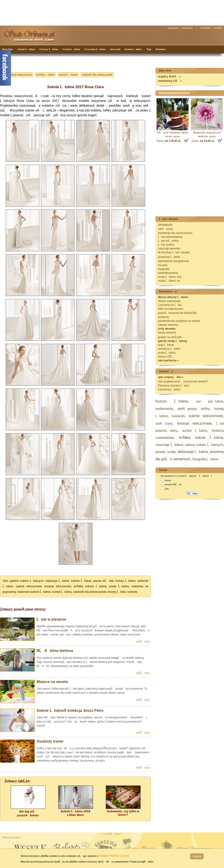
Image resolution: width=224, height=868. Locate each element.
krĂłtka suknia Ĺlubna (90, 586)
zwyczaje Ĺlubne (169, 445)
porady (160, 452)
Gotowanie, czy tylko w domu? (123, 813)
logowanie (173, 28)
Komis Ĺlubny (133, 49)
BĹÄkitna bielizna (55, 651)
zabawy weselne (168, 325)
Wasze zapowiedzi (169, 301)
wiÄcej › (144, 641)
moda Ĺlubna (119, 586)
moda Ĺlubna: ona (170, 277)
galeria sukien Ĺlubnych (27, 581)
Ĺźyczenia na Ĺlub (170, 305)
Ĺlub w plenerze (51, 619)
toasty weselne (167, 333)
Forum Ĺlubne (71, 49)
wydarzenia (164, 409)
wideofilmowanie (168, 273)
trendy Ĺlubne (45, 75)
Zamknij (197, 856)
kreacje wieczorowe (58, 586)
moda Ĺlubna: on (169, 281)
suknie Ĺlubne (68, 75)
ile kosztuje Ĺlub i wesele (174, 252)
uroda (171, 452)
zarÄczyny (165, 229)
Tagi (149, 49)
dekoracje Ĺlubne (193, 452)
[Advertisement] (86, 12)
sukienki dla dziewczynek (97, 75)
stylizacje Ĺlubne (57, 581)
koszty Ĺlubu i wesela (123, 592)
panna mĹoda (104, 581)
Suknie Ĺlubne (26, 49)
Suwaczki (115, 49)
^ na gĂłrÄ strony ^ (112, 834)
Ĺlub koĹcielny (168, 241)
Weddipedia (165, 225)
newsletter (206, 28)
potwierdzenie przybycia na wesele (179, 321)
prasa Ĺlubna (167, 353)
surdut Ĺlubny (62, 592)
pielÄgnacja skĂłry (194, 409)
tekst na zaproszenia (171, 309)
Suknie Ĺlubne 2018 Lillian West (75, 813)
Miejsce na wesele (52, 682)
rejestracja (187, 28)
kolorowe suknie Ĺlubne (34, 592)
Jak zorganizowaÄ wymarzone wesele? (183, 381)
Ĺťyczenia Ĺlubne (95, 49)
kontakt (218, 28)
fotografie (164, 269)
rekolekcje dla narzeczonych (175, 233)
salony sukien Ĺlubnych (204, 445)
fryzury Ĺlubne (172, 401)
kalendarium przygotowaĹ (175, 261)
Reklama (160, 49)
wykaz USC (165, 357)
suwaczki (178, 416)
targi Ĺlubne (166, 345)
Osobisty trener (50, 741)
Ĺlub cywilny (166, 245)
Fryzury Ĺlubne (49, 49)
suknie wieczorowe (20, 75)
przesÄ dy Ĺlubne (169, 257)
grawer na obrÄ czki (170, 337)
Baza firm (8, 49)
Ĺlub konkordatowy (170, 237)
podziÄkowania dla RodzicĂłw (177, 313)
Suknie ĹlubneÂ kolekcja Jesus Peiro (70, 711)
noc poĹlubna (210, 401)
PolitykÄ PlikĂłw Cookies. (115, 856)
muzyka (163, 265)
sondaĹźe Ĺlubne (169, 349)
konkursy (163, 317)
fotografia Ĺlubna (205, 459)
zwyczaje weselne (169, 249)
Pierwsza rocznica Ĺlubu (173, 386)
